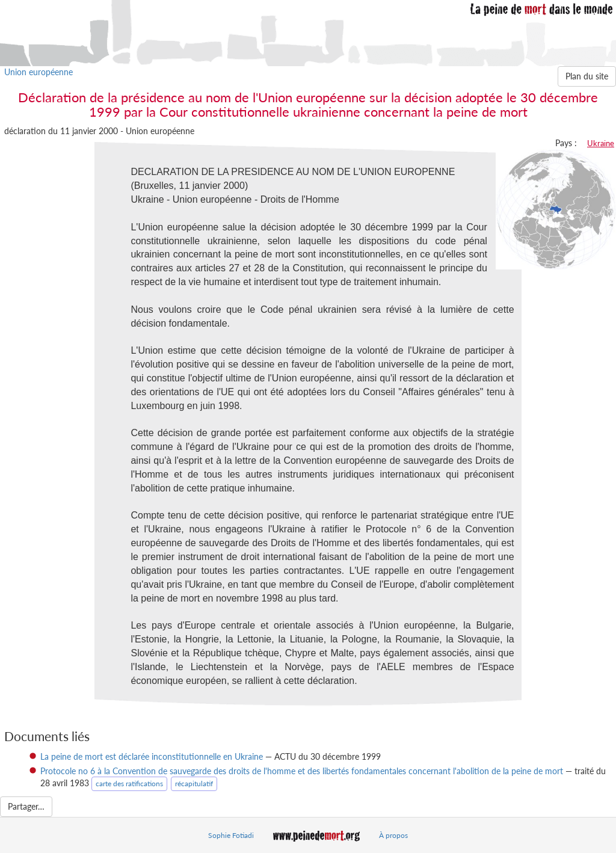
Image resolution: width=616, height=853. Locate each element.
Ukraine (601, 143)
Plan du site (587, 76)
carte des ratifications (129, 784)
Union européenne (38, 72)
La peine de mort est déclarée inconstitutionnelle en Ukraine (152, 756)
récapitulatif (194, 784)
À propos (393, 835)
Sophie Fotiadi (231, 835)
